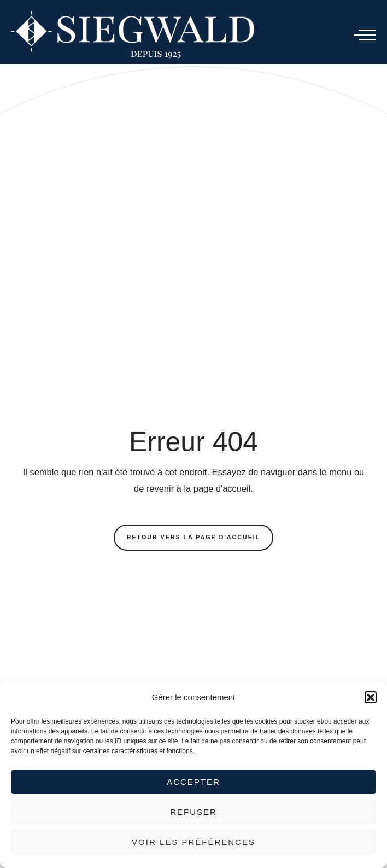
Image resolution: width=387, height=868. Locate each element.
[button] (371, 697)
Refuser (193, 812)
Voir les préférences (193, 842)
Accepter (193, 782)
